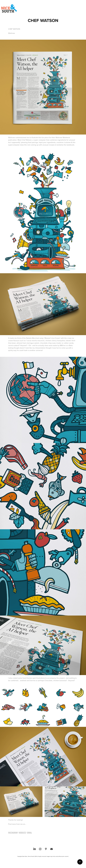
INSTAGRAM (13, 832)
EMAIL (29, 832)
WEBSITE (22, 832)
